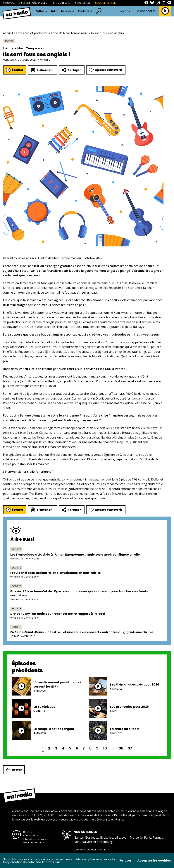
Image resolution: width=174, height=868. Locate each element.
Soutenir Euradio (106, 3)
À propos (8, 3)
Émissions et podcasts (32, 33)
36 (121, 748)
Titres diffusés (61, 3)
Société (9, 41)
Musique (68, 11)
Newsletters (83, 3)
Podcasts (85, 11)
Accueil (8, 33)
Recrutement (31, 836)
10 (105, 748)
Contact (28, 832)
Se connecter (146, 11)
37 (130, 748)
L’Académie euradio (35, 839)
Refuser (125, 861)
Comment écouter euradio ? (91, 850)
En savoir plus (51, 862)
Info (54, 11)
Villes (42, 11)
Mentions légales (33, 843)
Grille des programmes (33, 3)
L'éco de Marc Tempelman (69, 33)
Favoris (125, 11)
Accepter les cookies (154, 861)
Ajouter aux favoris (106, 70)
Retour (14, 770)
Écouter (15, 70)
